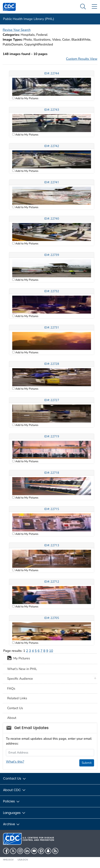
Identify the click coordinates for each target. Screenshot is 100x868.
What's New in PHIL (22, 669)
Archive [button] (12, 824)
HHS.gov (8, 860)
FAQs (11, 688)
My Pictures (19, 659)
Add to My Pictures (26, 98)
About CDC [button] (14, 790)
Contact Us (15, 708)
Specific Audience (20, 679)
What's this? (15, 762)
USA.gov (23, 860)
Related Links (17, 698)
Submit (87, 763)
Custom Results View (82, 59)
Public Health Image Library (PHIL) (29, 19)
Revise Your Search (17, 30)
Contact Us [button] (15, 778)
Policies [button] (12, 801)
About (12, 718)
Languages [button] (14, 813)
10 (51, 651)
